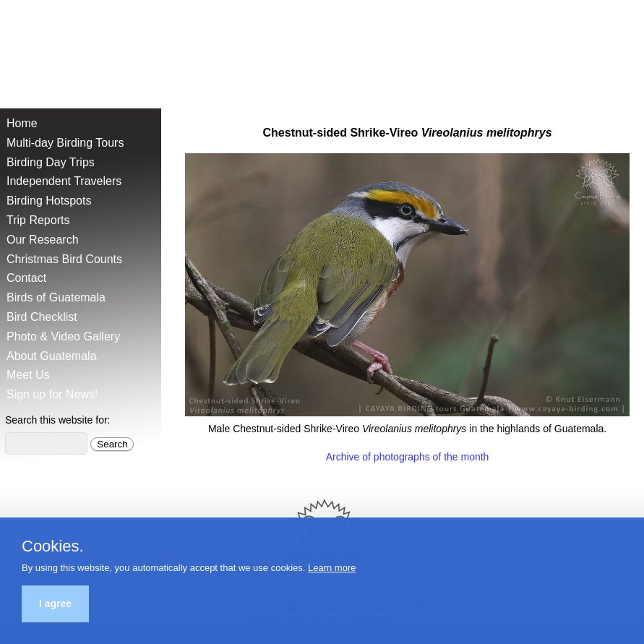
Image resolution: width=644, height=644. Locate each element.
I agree (55, 604)
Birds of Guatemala (56, 297)
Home (22, 123)
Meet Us (28, 375)
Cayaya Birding (58, 51)
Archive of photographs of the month (408, 457)
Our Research (43, 240)
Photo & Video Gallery (63, 336)
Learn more (332, 568)
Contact (26, 278)
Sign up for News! (52, 394)
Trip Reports (38, 220)
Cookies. (53, 546)
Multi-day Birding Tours (65, 143)
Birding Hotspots (49, 201)
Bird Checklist (42, 317)
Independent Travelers (64, 181)
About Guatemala (52, 356)
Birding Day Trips (51, 162)
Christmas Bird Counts (64, 259)
